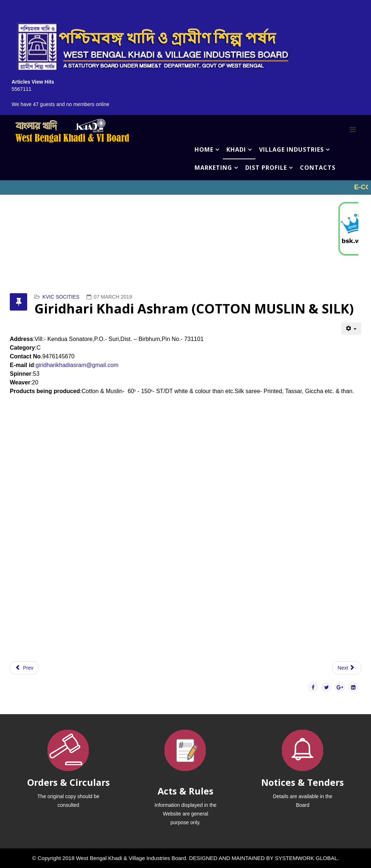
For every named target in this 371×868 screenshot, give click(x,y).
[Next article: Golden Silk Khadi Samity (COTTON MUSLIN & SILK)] (347, 668)
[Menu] (353, 130)
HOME (204, 149)
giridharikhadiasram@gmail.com (77, 365)
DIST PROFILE (266, 168)
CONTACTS (318, 168)
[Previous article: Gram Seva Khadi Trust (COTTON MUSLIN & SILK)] (24, 668)
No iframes (185, 187)
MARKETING (213, 168)
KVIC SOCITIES (61, 297)
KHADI (236, 149)
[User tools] (351, 329)
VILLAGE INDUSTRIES (291, 149)
